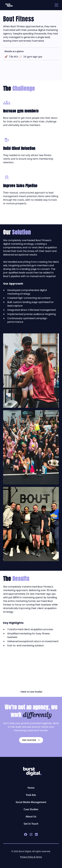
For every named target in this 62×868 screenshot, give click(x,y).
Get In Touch (31, 824)
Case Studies (31, 809)
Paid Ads (31, 795)
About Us (31, 816)
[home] (9, 5)
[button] (56, 5)
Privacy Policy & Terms (31, 857)
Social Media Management (31, 802)
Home (31, 788)
